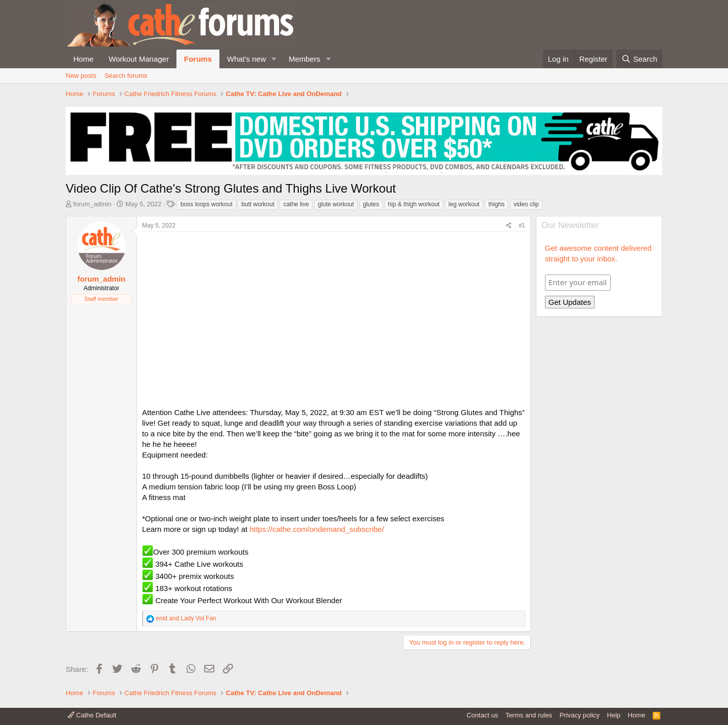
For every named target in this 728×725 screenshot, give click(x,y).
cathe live (296, 204)
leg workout (464, 204)
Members (305, 59)
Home (83, 59)
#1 (522, 225)
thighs (496, 204)
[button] (274, 59)
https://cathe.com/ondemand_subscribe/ (317, 529)
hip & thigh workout (414, 204)
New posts (81, 76)
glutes (371, 204)
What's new (246, 59)
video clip (526, 204)
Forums (198, 59)
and (186, 618)
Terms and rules (529, 715)
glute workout (336, 204)
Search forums (126, 76)
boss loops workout (207, 204)
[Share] (509, 226)
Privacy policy (580, 715)
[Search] (639, 59)
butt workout (258, 204)
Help (614, 715)
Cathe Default (92, 715)
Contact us (482, 715)
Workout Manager (139, 59)
